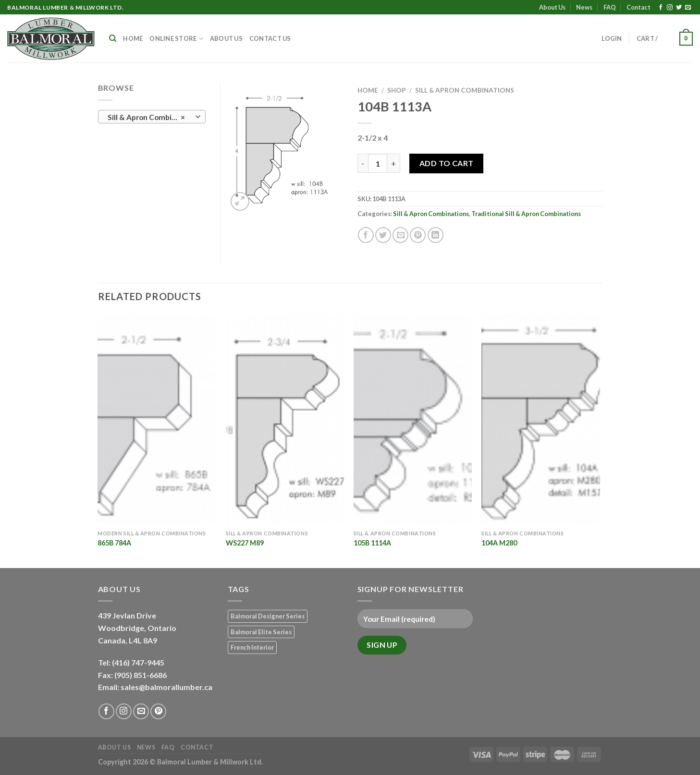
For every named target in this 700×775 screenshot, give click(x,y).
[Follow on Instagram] (670, 8)
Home (133, 38)
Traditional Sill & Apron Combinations (526, 214)
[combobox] (152, 117)
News (584, 7)
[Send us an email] (688, 8)
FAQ (610, 7)
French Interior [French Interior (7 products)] (252, 647)
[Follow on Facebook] (661, 8)
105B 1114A (372, 543)
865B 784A (114, 543)
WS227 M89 (245, 543)
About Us (552, 7)
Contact (639, 7)
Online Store (176, 39)
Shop (397, 90)
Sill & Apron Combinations (465, 90)
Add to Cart (447, 163)
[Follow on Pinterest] (158, 711)
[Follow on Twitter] (679, 8)
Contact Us (270, 38)
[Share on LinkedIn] (436, 235)
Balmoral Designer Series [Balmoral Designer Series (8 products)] (268, 616)
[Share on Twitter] (383, 235)
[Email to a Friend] (400, 235)
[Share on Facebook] (366, 235)
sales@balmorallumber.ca (166, 687)
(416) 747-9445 (139, 662)
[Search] (113, 38)
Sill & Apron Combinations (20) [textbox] (151, 117)
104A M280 (499, 543)
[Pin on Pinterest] (418, 235)
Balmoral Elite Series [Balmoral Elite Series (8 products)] (261, 632)
